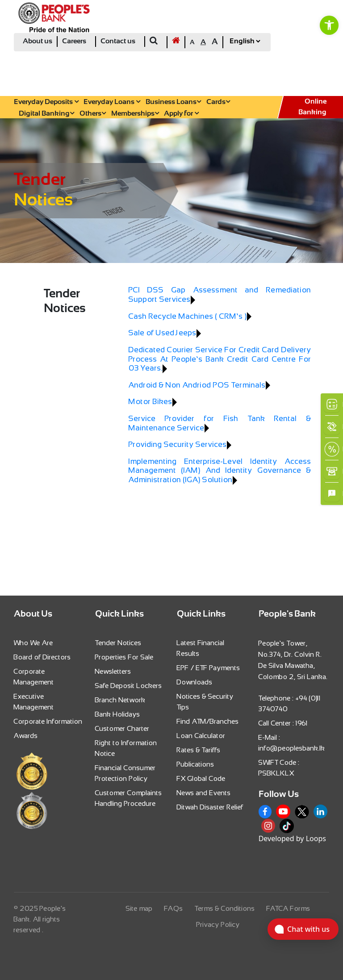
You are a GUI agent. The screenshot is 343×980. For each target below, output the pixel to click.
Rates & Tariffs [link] (199, 750)
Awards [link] (26, 736)
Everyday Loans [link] (112, 102)
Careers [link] (74, 41)
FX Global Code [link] (201, 778)
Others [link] (93, 114)
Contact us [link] (118, 41)
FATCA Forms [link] (289, 908)
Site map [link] (139, 908)
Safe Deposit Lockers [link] (129, 686)
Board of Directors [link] (42, 657)
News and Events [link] (204, 793)
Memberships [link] (135, 114)
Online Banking (312, 107)
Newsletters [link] (113, 671)
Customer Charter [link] (122, 728)
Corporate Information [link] (48, 721)
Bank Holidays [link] (118, 714)
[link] (329, 25)
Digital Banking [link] (46, 114)
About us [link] (38, 41)
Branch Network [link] (120, 700)
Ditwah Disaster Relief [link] (210, 807)
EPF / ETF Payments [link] (209, 668)
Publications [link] (196, 764)
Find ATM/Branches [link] (208, 721)
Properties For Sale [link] (124, 657)
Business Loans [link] (173, 102)
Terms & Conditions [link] (225, 908)
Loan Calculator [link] (201, 736)
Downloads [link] (195, 682)
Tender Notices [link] (118, 643)
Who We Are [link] (33, 643)
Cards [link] (218, 102)
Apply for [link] (181, 114)
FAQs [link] (174, 908)
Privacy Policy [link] (218, 924)
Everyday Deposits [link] (46, 102)
